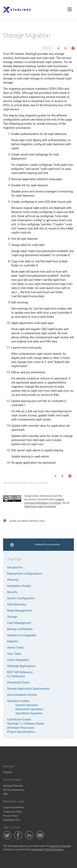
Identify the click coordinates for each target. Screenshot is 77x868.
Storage (12, 617)
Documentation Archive (22, 695)
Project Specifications (21, 732)
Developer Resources (21, 728)
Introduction (15, 567)
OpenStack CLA (12, 820)
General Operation (27, 705)
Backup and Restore (20, 629)
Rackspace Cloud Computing (47, 850)
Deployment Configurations (25, 574)
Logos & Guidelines (14, 807)
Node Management (19, 611)
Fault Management (19, 623)
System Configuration (21, 598)
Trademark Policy (13, 812)
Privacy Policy (11, 816)
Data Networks (17, 604)
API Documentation (14, 790)
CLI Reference (16, 676)
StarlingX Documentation (47, 545)
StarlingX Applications (21, 666)
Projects (8, 772)
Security (12, 592)
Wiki (5, 794)
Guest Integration (18, 660)
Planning (13, 580)
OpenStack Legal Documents (40, 506)
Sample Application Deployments (28, 689)
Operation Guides (18, 701)
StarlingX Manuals (13, 786)
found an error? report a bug (24, 521)
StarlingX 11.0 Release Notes (26, 724)
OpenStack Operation (29, 713)
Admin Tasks (15, 648)
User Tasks (14, 654)
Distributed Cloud (18, 682)
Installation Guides (19, 586)
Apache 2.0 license (60, 846)
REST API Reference (20, 672)
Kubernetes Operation (29, 709)
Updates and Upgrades (22, 635)
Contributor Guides (19, 719)
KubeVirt (13, 641)
